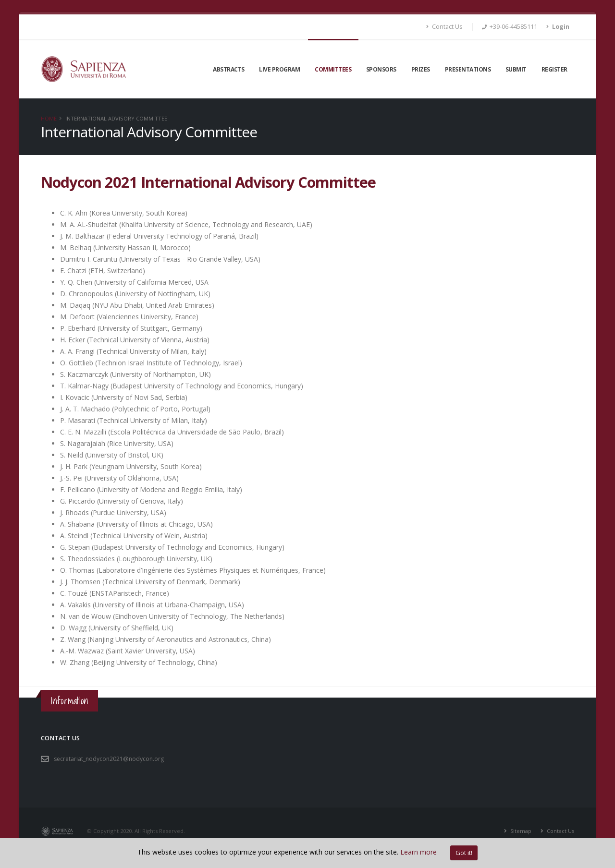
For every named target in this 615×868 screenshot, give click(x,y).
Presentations (468, 69)
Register (554, 69)
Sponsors (381, 69)
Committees (333, 69)
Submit (516, 69)
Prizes (421, 69)
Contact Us (444, 27)
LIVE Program (279, 69)
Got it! (464, 853)
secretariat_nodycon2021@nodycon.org (111, 759)
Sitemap (519, 831)
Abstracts (229, 69)
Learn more (418, 852)
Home (49, 118)
